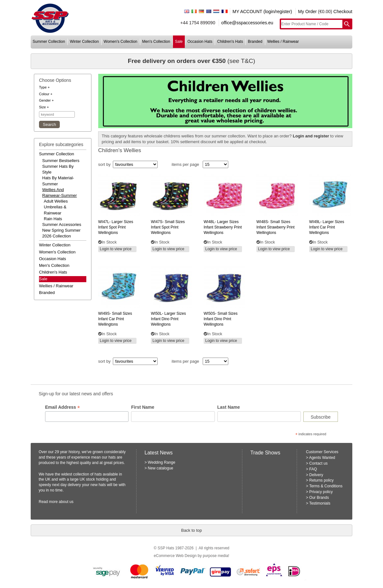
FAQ (313, 469)
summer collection (49, 42)
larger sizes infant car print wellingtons (327, 227)
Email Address (63, 407)
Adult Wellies (56, 201)
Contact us (318, 463)
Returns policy (321, 480)
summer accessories (62, 224)
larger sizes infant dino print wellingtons (168, 319)
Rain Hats (53, 219)
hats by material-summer (58, 181)
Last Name (229, 407)
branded (255, 42)
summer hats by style (58, 169)
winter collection (84, 42)
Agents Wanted (322, 458)
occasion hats (200, 42)
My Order (307, 12)
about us (66, 502)
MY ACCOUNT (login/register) (262, 12)
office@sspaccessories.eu (247, 23)
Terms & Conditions (326, 486)
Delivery (316, 475)
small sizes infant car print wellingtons (115, 319)
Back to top (191, 530)
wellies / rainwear (283, 42)
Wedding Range (161, 462)
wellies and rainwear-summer (59, 193)
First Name (143, 407)
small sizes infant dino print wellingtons (221, 319)
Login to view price (116, 249)
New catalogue (160, 468)
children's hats (230, 42)
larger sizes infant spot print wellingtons (116, 227)
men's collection (156, 42)
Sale (43, 279)
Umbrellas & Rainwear (55, 210)
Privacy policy (321, 492)
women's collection (120, 42)
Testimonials (320, 503)
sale (179, 42)
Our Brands (319, 498)
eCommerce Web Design (175, 556)
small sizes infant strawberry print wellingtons (275, 227)
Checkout (343, 12)
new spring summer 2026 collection (61, 233)
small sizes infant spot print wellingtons (168, 227)
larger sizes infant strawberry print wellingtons (223, 227)
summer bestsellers (61, 161)
